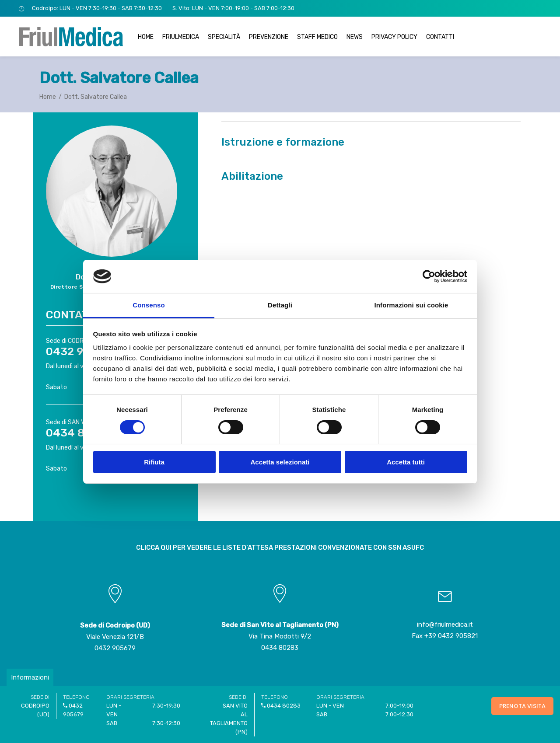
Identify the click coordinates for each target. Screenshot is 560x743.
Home (48, 97)
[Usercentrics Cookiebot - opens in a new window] (429, 276)
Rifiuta (154, 462)
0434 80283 (280, 648)
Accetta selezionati (280, 462)
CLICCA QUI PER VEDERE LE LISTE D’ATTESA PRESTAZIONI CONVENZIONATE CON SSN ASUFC (280, 548)
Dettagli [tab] (280, 305)
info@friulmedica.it (445, 624)
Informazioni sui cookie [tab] (411, 305)
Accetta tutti (406, 462)
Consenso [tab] (149, 305)
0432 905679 (115, 648)
